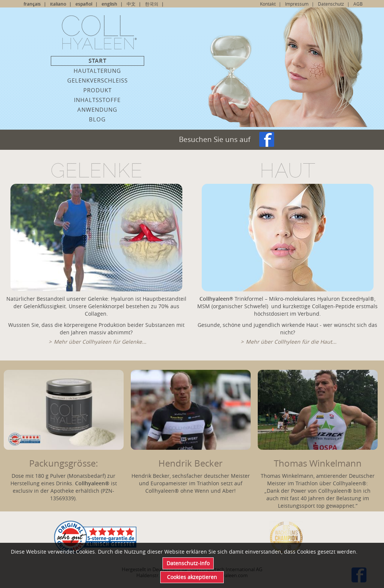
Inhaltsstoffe (97, 100)
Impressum (297, 4)
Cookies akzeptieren (192, 577)
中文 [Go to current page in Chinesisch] (131, 4)
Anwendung (97, 109)
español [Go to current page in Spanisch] (84, 4)
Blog (97, 119)
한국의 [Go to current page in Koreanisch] (152, 4)
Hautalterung (97, 71)
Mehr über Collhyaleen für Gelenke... (100, 342)
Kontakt (268, 4)
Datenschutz (331, 4)
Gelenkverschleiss (97, 80)
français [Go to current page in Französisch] (32, 4)
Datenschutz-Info (188, 563)
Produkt (97, 90)
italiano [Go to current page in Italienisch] (58, 4)
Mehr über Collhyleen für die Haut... (291, 342)
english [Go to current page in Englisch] (109, 4)
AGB (358, 4)
